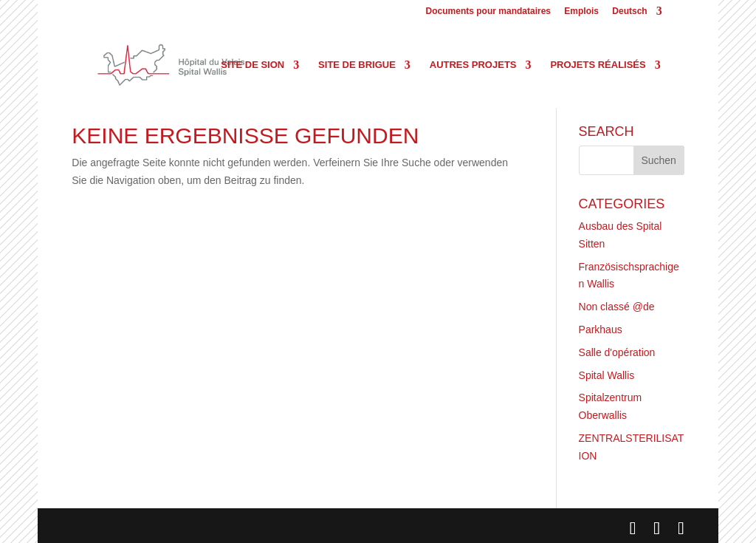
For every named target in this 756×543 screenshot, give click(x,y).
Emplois (581, 11)
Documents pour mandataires (488, 11)
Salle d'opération (617, 352)
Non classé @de (617, 307)
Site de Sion (252, 65)
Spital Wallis (607, 375)
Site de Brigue (357, 65)
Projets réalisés (598, 65)
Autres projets (473, 65)
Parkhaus (601, 329)
